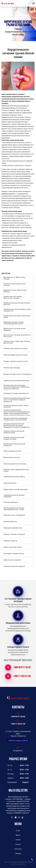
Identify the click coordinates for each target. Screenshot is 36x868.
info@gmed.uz (18, 751)
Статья (18, 844)
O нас (18, 831)
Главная (18, 29)
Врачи (18, 835)
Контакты (18, 849)
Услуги (18, 840)
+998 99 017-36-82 (22, 668)
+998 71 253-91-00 (22, 676)
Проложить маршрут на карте (18, 741)
